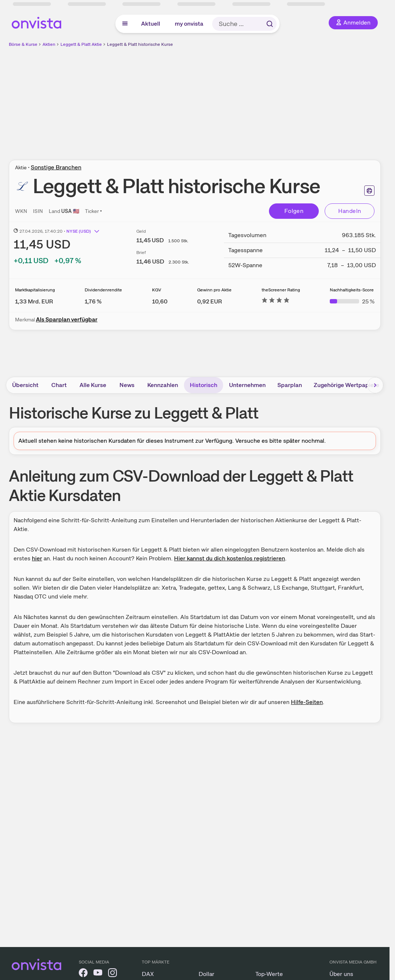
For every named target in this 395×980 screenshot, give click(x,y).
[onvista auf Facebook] (83, 974)
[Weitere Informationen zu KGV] (160, 301)
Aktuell (151, 24)
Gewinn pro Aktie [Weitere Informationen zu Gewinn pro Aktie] (214, 290)
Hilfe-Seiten (307, 702)
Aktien (49, 44)
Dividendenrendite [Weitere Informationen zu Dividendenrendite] (103, 290)
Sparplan (290, 385)
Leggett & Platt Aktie (81, 44)
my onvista (189, 24)
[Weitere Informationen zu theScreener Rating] (276, 301)
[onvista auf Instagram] (112, 974)
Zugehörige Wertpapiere (346, 385)
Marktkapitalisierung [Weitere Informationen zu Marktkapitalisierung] (35, 290)
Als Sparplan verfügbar (67, 319)
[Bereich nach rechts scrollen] (375, 385)
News (127, 385)
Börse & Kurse (23, 44)
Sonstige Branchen (56, 167)
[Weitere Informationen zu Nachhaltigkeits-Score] (352, 301)
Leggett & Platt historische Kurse (140, 44)
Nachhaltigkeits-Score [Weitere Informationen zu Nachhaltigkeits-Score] (352, 290)
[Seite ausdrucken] (369, 191)
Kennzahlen (163, 385)
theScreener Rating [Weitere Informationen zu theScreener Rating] (281, 290)
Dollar (206, 974)
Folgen (294, 211)
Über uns (341, 974)
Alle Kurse (93, 385)
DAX (148, 974)
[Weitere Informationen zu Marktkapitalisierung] (34, 301)
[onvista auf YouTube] (98, 974)
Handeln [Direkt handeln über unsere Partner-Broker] (350, 211)
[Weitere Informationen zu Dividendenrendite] (93, 301)
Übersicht (25, 385)
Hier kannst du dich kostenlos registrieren (230, 558)
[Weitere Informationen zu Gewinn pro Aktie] (210, 301)
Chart (59, 385)
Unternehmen (247, 385)
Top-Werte (269, 974)
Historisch (204, 385)
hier (37, 558)
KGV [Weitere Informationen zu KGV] (157, 290)
